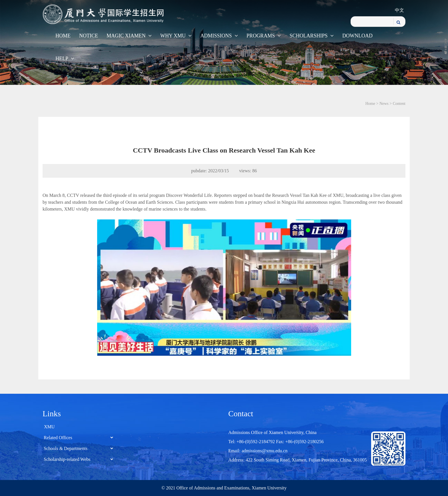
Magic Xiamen (129, 36)
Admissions (219, 36)
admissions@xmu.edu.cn (265, 451)
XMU (49, 427)
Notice (89, 36)
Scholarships (312, 36)
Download (357, 36)
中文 (399, 10)
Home (63, 36)
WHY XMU (176, 36)
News (384, 104)
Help (65, 59)
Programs (264, 36)
